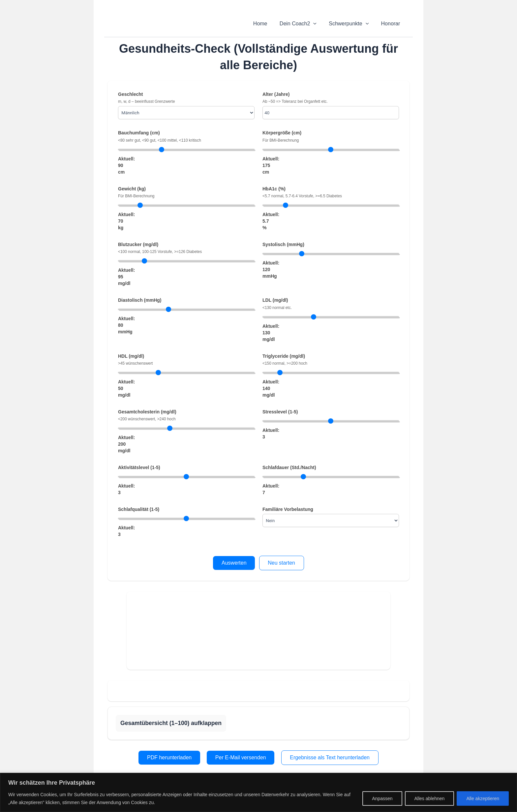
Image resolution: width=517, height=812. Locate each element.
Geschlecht (186, 105)
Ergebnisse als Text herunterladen (330, 757)
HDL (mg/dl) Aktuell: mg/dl (186, 376)
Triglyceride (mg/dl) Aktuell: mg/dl (331, 376)
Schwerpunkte (351, 24)
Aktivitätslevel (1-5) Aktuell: (186, 480)
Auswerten (234, 563)
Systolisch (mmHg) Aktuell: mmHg (331, 260)
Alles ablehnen (430, 798)
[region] (258, 792)
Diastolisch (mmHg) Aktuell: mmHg (186, 316)
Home (266, 24)
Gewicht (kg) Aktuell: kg (186, 208)
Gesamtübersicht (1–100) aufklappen (171, 723)
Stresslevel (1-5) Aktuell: (331, 425)
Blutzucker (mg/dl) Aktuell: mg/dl (186, 264)
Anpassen (382, 798)
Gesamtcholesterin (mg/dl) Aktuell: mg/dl (186, 431)
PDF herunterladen (169, 757)
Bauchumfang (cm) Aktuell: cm (186, 152)
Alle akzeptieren (483, 798)
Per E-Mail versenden (241, 757)
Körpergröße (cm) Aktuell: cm (331, 152)
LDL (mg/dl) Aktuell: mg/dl (331, 320)
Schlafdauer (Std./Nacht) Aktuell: (331, 480)
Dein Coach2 (302, 24)
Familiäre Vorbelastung (331, 517)
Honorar (391, 24)
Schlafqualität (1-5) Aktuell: (186, 522)
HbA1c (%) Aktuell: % (331, 208)
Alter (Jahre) (331, 105)
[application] (318, 24)
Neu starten (281, 563)
